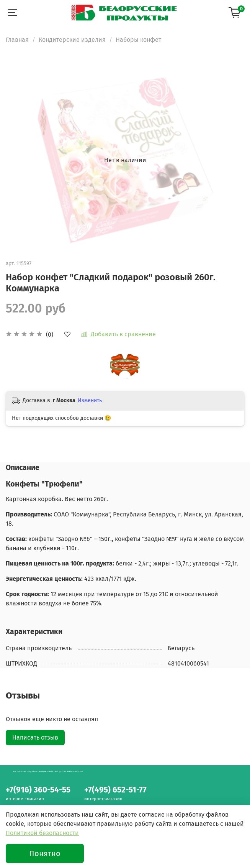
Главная (17, 40)
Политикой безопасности (42, 833)
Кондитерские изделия (72, 40)
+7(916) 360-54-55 (38, 790)
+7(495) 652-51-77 (115, 790)
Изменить (90, 400)
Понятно (45, 853)
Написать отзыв (35, 737)
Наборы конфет (138, 40)
